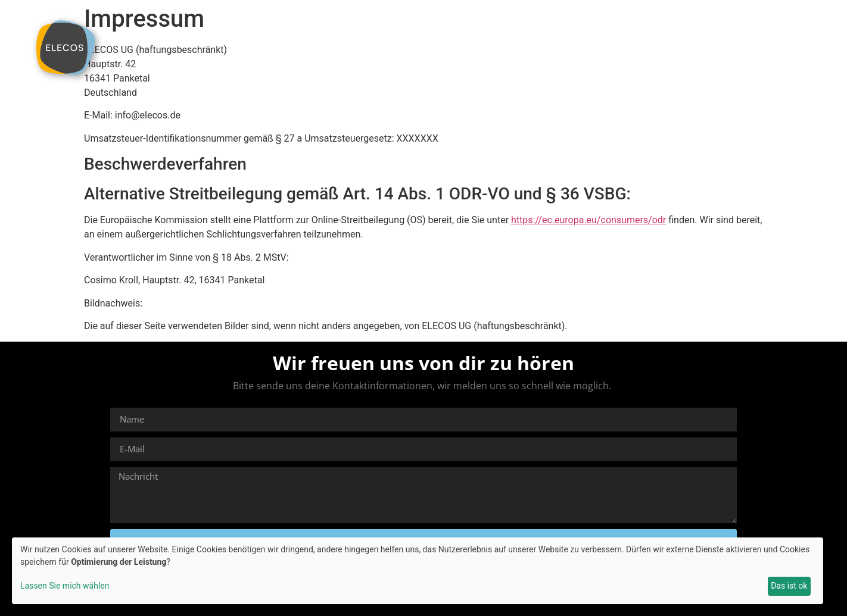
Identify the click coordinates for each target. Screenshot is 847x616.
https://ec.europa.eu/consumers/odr (588, 220)
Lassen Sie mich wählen (65, 586)
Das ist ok (789, 586)
